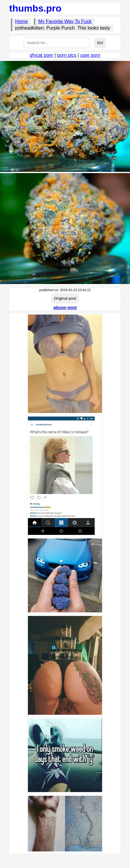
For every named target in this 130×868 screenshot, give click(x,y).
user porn (90, 55)
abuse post (65, 308)
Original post (65, 298)
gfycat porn (41, 55)
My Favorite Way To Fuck (65, 21)
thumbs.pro (35, 8)
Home (22, 21)
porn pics (67, 55)
